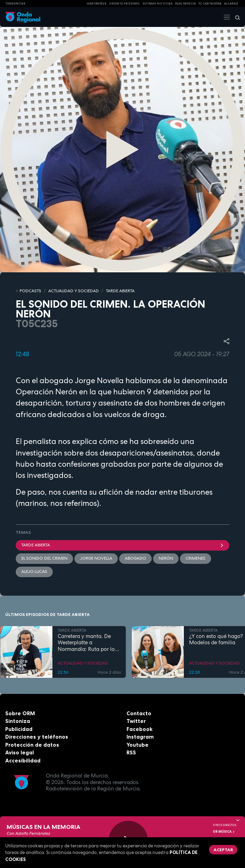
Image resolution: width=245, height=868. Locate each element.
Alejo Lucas (34, 572)
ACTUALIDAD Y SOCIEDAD (74, 291)
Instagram (140, 737)
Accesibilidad (23, 761)
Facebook (139, 729)
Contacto (139, 713)
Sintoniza (18, 721)
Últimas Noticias (158, 3)
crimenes (196, 558)
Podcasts (30, 291)
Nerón (166, 558)
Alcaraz (231, 3)
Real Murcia (185, 3)
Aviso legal (20, 752)
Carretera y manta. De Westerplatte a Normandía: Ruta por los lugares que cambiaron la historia (88, 643)
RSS (131, 752)
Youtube (138, 745)
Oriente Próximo (124, 3)
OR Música (224, 832)
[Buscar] (235, 17)
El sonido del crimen (44, 558)
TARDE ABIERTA (120, 291)
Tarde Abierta (122, 545)
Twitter (136, 721)
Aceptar (223, 850)
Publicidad (19, 729)
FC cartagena (210, 3)
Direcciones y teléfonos (37, 737)
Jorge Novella (96, 558)
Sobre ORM (20, 713)
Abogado (135, 558)
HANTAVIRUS (97, 3)
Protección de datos (32, 745)
